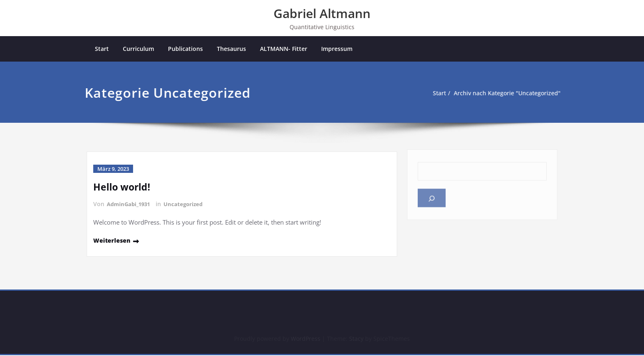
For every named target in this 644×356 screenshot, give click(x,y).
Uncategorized (188, 205)
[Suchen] (432, 196)
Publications (185, 49)
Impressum (337, 49)
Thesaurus (231, 49)
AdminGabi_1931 (130, 205)
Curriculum (138, 49)
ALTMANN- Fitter (284, 49)
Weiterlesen (113, 241)
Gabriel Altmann (322, 13)
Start (102, 49)
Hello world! (123, 187)
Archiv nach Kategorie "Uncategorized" (495, 94)
